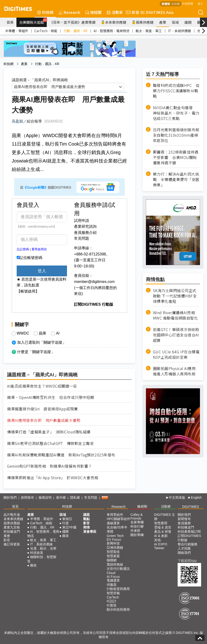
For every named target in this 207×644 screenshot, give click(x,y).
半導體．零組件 (17, 31)
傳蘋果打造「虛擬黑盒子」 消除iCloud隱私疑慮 (49, 432)
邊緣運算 (113, 523)
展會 (7, 536)
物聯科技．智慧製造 (42, 559)
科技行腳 (137, 526)
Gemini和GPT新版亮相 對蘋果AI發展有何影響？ (50, 466)
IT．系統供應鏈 (180, 31)
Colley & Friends (137, 517)
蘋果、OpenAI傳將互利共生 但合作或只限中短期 (51, 397)
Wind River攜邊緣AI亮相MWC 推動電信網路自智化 (176, 315)
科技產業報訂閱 (189, 532)
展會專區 (90, 532)
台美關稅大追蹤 (33, 21)
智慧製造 (113, 552)
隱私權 (75, 497)
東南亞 (67, 519)
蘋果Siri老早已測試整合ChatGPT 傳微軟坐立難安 (50, 443)
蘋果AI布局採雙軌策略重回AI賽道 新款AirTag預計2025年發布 (61, 455)
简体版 (176, 4)
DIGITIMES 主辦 (165, 517)
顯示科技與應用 (118, 609)
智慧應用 (161, 523)
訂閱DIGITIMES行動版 (189, 538)
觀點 (86, 519)
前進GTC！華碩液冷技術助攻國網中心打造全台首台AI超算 (176, 335)
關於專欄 (137, 535)
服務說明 (45, 497)
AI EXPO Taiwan (161, 546)
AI (58, 333)
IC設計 (112, 601)
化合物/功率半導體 (117, 529)
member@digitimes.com (94, 282)
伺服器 (112, 585)
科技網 (45, 12)
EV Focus (114, 540)
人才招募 (184, 548)
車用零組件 (115, 515)
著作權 (61, 497)
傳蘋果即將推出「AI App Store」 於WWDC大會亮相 (53, 478)
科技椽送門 (12, 532)
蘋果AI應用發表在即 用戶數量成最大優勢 (44, 420)
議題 (188, 22)
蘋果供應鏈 (143, 22)
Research (69, 12)
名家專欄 (137, 522)
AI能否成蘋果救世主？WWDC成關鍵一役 (42, 386)
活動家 (115, 12)
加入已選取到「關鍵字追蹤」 (42, 342)
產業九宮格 (12, 527)
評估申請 (187, 3)
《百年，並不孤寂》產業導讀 (72, 22)
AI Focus (113, 577)
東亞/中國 (69, 527)
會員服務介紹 (85, 233)
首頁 (10, 22)
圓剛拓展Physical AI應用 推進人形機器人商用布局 (174, 371)
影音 (132, 12)
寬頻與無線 (115, 564)
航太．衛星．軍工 (149, 31)
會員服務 (184, 523)
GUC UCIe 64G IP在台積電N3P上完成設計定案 (176, 355)
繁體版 (166, 4)
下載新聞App (187, 561)
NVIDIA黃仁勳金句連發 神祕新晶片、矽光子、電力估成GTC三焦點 (176, 113)
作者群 (135, 531)
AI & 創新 (161, 536)
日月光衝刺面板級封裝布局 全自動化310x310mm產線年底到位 (176, 135)
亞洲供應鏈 (115, 548)
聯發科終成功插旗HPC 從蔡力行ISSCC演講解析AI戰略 (176, 91)
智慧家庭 (113, 556)
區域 (175, 22)
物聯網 (112, 560)
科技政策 (37, 553)
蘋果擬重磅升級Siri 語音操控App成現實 (42, 409)
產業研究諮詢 (85, 226)
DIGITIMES (191, 507)
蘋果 (43, 333)
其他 (157, 540)
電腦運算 (113, 580)
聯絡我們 (184, 553)
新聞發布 (27, 497)
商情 (86, 527)
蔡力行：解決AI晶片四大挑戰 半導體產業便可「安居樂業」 (176, 179)
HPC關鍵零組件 (118, 519)
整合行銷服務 (187, 544)
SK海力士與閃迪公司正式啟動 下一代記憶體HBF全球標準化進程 (175, 296)
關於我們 (10, 497)
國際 (66, 532)
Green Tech (115, 536)
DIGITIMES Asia (157, 12)
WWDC (23, 333)
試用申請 (82, 221)
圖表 (33, 565)
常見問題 (82, 238)
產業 (163, 22)
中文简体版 (177, 497)
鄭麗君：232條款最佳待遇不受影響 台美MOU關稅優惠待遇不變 (176, 157)
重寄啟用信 (39, 249)
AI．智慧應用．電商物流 (111, 31)
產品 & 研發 (163, 532)
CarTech (113, 597)
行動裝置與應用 (118, 589)
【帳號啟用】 (28, 291)
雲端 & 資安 (163, 527)
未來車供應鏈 (114, 22)
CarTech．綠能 (46, 31)
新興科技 (113, 543)
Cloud (111, 573)
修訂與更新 (12, 544)
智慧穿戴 (113, 593)
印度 (66, 523)
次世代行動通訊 (118, 569)
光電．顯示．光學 (43, 548)
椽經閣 (93, 12)
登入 (200, 3)
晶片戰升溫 (12, 515)
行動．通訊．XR (75, 31)
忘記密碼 (23, 249)
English (196, 497)
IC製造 (112, 605)
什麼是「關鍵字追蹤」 (36, 352)
